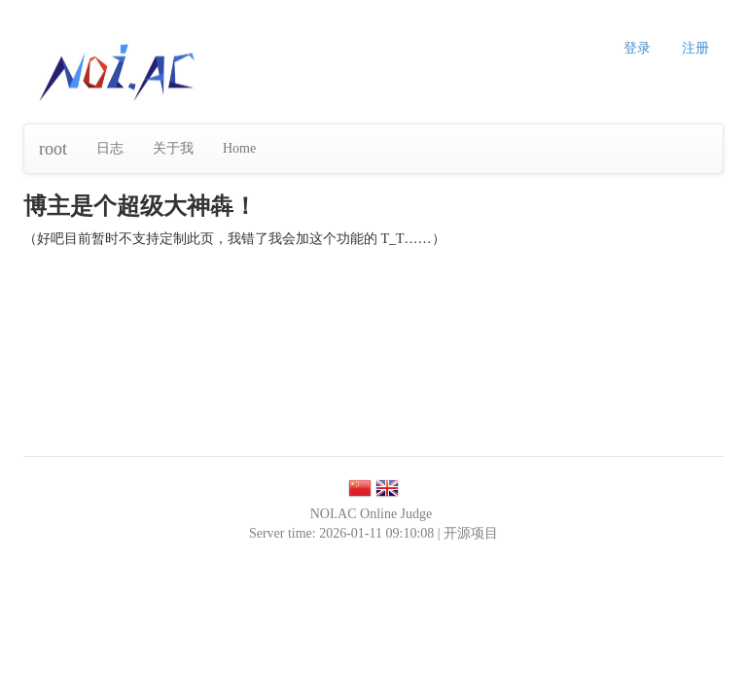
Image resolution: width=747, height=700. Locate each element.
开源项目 (471, 533)
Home (239, 148)
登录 (637, 48)
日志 (110, 148)
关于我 (173, 148)
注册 (695, 48)
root (53, 149)
